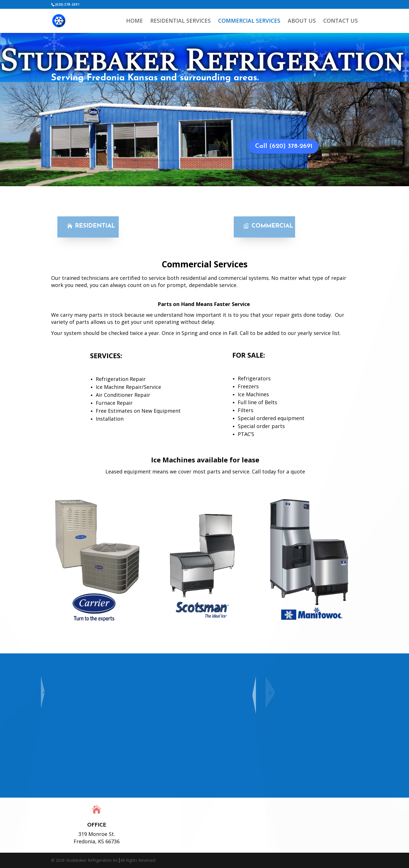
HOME (134, 22)
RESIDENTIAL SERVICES (180, 22)
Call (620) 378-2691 (284, 146)
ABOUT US (302, 22)
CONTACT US (341, 22)
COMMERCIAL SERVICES (249, 22)
